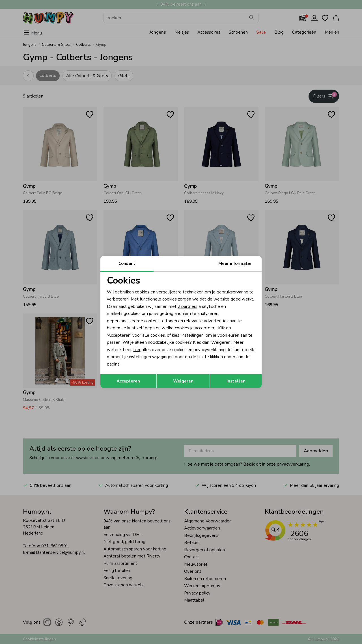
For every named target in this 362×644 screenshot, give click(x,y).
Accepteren (128, 381)
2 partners (188, 306)
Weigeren (183, 381)
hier (137, 350)
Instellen (236, 381)
